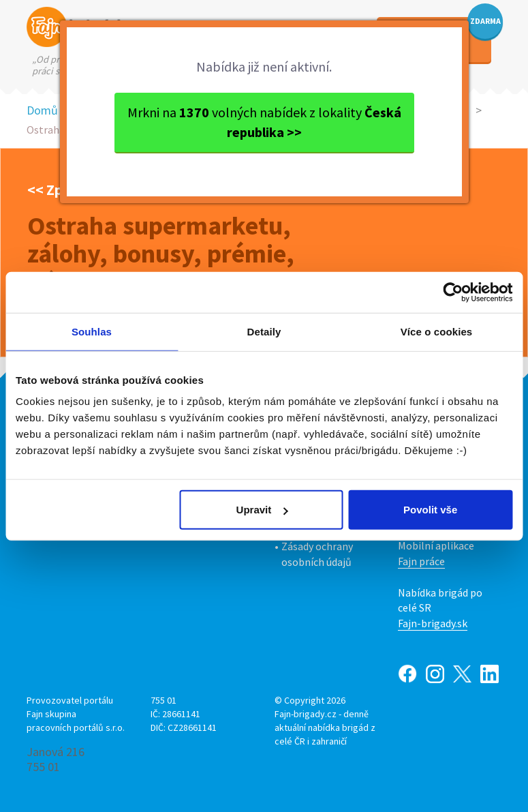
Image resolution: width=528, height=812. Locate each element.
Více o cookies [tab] (437, 331)
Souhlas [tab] (92, 331)
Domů (42, 110)
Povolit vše (430, 510)
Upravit (262, 510)
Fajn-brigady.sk (433, 623)
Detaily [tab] (264, 331)
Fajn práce (421, 561)
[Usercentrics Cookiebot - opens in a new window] (453, 292)
